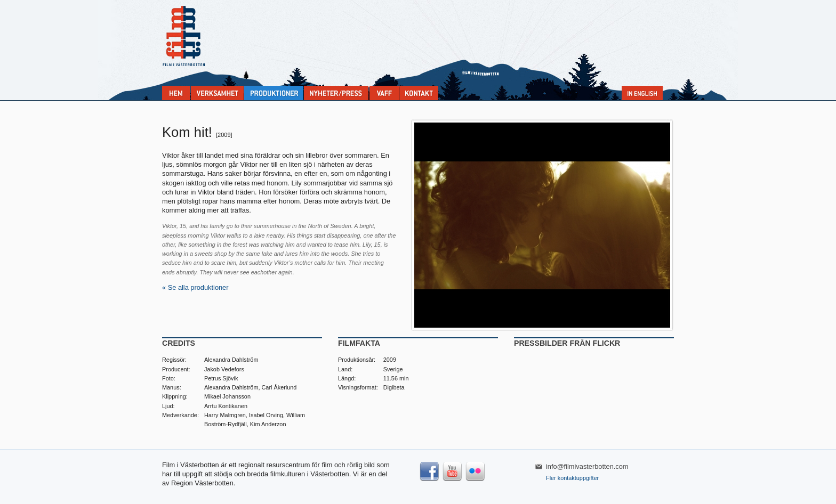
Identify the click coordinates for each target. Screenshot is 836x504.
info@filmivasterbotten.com (587, 466)
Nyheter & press (336, 93)
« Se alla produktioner (195, 287)
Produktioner (274, 93)
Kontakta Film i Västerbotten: (419, 93)
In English (642, 93)
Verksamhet (217, 93)
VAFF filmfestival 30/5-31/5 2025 (384, 93)
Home (176, 93)
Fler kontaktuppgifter (572, 478)
